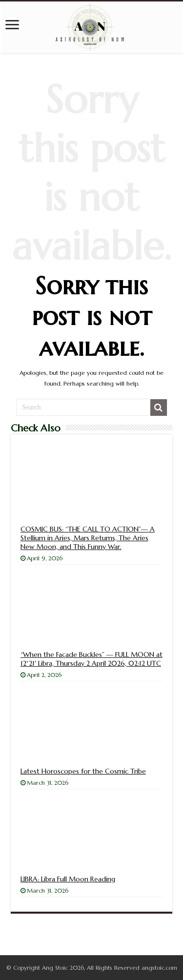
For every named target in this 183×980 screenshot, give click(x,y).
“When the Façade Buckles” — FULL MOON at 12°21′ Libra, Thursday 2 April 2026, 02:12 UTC (91, 659)
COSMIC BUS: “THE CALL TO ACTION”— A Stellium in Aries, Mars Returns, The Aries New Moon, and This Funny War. (88, 538)
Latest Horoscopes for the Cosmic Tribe (83, 771)
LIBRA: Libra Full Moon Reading (68, 879)
